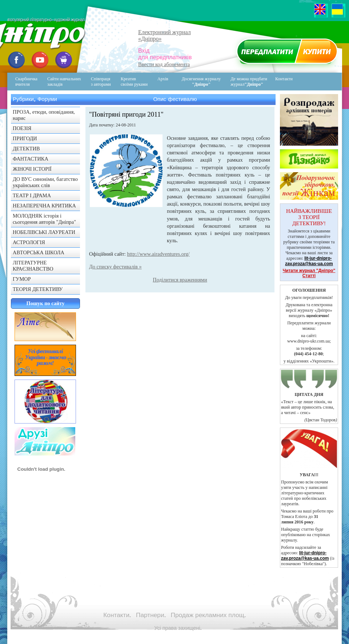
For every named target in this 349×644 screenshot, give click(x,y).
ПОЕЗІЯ (22, 128)
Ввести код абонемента (164, 64)
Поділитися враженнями (180, 280)
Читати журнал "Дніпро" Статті (309, 273)
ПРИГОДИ (25, 138)
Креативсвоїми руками (134, 82)
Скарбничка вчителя (26, 82)
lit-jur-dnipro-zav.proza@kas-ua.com (309, 261)
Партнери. (151, 615)
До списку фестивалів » (115, 267)
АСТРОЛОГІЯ (29, 242)
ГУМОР (22, 279)
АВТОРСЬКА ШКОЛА (39, 252)
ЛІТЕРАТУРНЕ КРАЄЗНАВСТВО (33, 266)
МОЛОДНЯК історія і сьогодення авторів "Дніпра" (44, 219)
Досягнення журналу (201, 82)
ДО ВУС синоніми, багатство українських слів (45, 182)
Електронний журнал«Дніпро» (165, 35)
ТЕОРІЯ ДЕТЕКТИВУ (38, 289)
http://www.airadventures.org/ (158, 254)
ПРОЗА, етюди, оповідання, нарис (44, 115)
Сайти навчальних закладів (64, 82)
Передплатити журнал (286, 53)
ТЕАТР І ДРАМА (32, 195)
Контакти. (117, 615)
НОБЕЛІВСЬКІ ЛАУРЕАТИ (44, 232)
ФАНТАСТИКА (31, 159)
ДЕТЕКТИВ (26, 149)
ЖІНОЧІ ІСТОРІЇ (32, 169)
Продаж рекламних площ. (208, 615)
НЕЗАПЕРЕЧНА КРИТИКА (44, 206)
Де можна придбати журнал (249, 82)
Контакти (279, 82)
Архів (163, 79)
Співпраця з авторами (101, 82)
